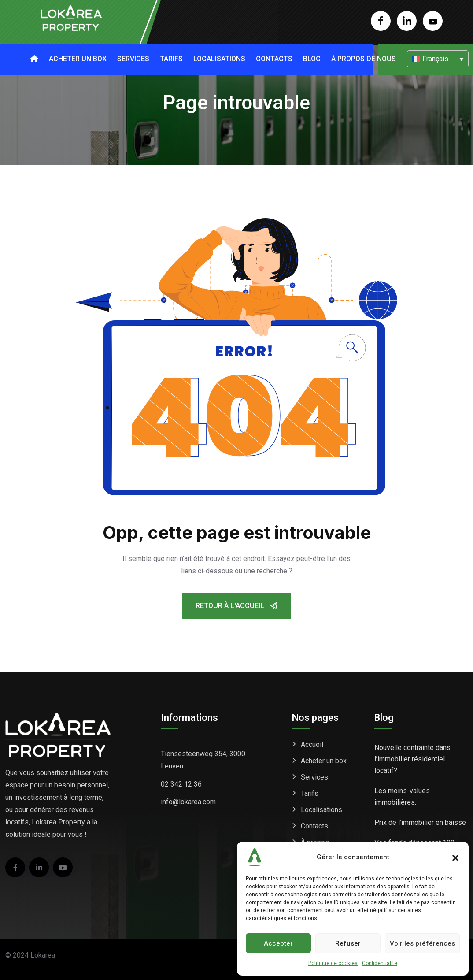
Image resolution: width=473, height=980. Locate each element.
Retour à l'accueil (236, 606)
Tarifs (171, 59)
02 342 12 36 (181, 784)
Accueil (312, 744)
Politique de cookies (333, 963)
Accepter (278, 943)
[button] (455, 857)
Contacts (274, 59)
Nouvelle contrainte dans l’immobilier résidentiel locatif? (412, 759)
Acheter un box (78, 59)
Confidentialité (380, 963)
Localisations (219, 59)
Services (133, 59)
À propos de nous (364, 59)
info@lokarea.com (188, 802)
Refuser (348, 943)
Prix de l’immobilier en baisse (420, 822)
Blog (312, 59)
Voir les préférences (422, 943)
